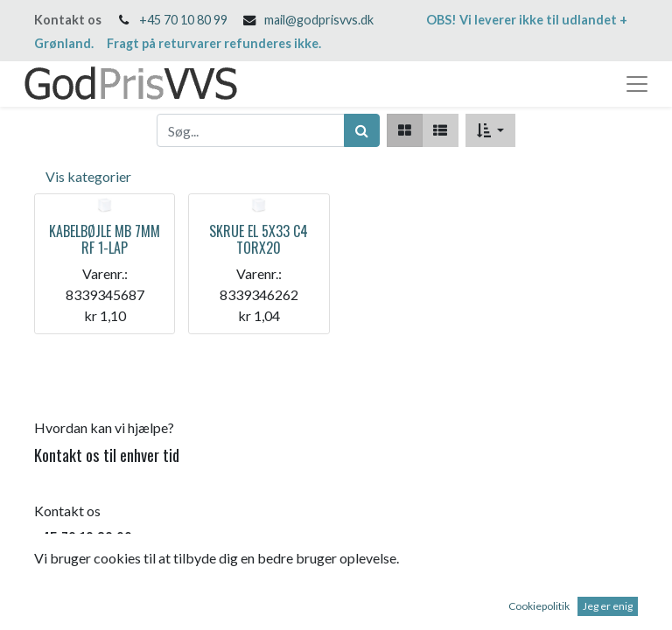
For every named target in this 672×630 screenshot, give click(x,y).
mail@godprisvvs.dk (319, 20)
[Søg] (362, 130)
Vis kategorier (88, 176)
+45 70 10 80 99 (183, 20)
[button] (490, 130)
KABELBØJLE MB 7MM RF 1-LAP (105, 239)
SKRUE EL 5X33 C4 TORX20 (259, 239)
